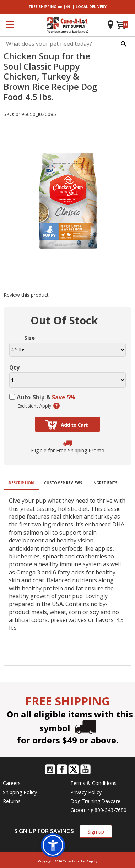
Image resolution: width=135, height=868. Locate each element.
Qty (14, 367)
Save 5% (64, 397)
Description (21, 483)
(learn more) (56, 406)
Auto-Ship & (46, 397)
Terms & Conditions (93, 783)
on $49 (49, 7)
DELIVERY (91, 7)
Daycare (111, 801)
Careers (12, 783)
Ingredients (105, 483)
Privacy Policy (86, 792)
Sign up (96, 832)
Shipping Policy (20, 792)
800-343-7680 (110, 810)
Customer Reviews (63, 483)
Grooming (82, 810)
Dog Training (85, 801)
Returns (12, 801)
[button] (53, 845)
